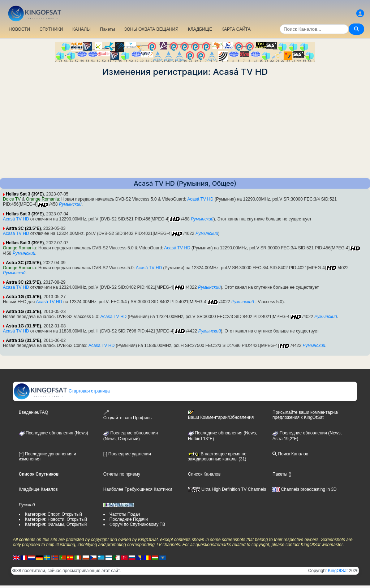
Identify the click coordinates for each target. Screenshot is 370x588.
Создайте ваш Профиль (128, 415)
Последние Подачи (129, 519)
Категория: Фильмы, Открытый (56, 524)
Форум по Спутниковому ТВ (137, 524)
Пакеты (107, 29)
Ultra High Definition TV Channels (227, 489)
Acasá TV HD (200, 199)
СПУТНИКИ (51, 29)
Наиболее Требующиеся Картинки (138, 489)
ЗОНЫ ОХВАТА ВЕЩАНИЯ (151, 29)
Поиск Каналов (290, 454)
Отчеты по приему (122, 474)
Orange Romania (42, 199)
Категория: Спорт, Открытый (53, 514)
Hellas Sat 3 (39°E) (25, 194)
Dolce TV (12, 199)
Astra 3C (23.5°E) (23, 228)
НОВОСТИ (19, 29)
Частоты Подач (125, 514)
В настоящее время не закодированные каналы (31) (217, 456)
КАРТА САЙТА (236, 29)
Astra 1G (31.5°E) (23, 297)
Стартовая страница (62, 391)
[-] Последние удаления (127, 454)
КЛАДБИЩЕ (200, 29)
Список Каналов (204, 474)
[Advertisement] (185, 128)
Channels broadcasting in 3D (304, 489)
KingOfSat (338, 571)
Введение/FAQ (34, 412)
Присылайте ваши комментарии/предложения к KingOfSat (305, 415)
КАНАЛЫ (81, 29)
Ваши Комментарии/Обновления (221, 415)
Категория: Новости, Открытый (56, 519)
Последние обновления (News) (53, 433)
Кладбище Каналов (38, 489)
